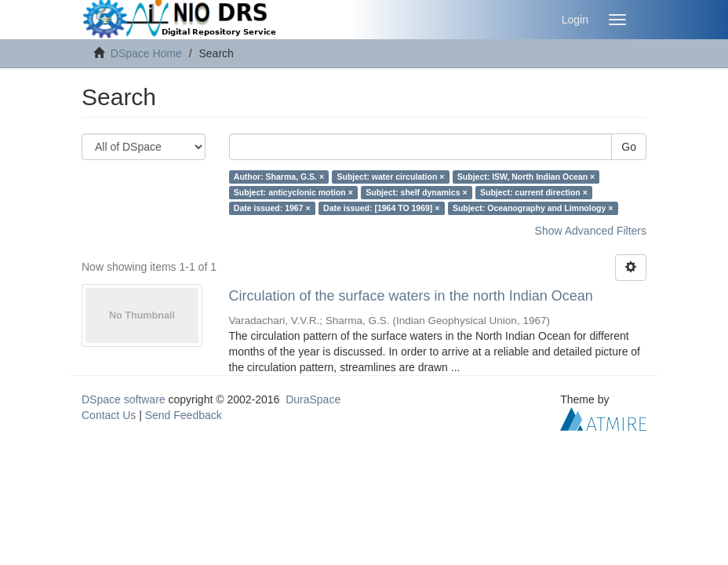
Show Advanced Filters (591, 231)
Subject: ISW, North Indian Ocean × (526, 177)
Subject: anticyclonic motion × (293, 192)
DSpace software (124, 399)
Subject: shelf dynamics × (416, 192)
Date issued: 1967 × (272, 208)
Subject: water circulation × (391, 177)
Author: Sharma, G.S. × (279, 177)
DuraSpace (313, 399)
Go (629, 147)
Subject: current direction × (534, 192)
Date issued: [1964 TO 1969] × (381, 208)
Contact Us (109, 415)
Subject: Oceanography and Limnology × (533, 208)
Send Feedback (184, 415)
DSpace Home (146, 53)
